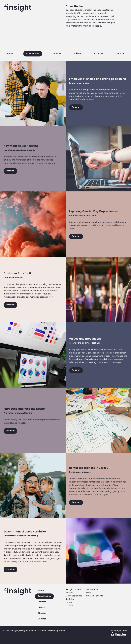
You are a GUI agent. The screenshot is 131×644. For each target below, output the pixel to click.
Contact (120, 53)
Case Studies (33, 53)
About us (99, 53)
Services (57, 53)
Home (10, 53)
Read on (76, 107)
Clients (78, 53)
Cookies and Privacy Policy (51, 631)
